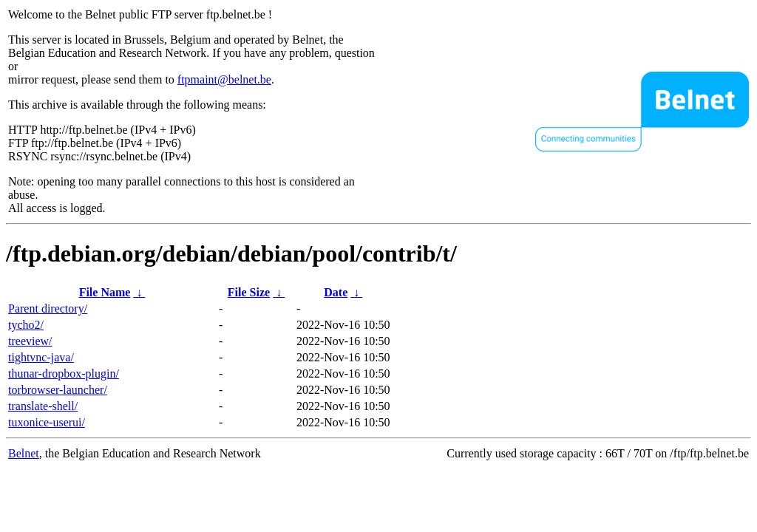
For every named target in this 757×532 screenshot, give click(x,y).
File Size (249, 292)
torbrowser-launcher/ (58, 390)
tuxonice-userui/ (47, 422)
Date (336, 292)
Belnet (24, 453)
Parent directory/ (48, 308)
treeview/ (30, 341)
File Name (105, 292)
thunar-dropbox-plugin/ (64, 374)
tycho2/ (26, 325)
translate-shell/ (43, 406)
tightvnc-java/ (41, 357)
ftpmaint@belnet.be (224, 79)
